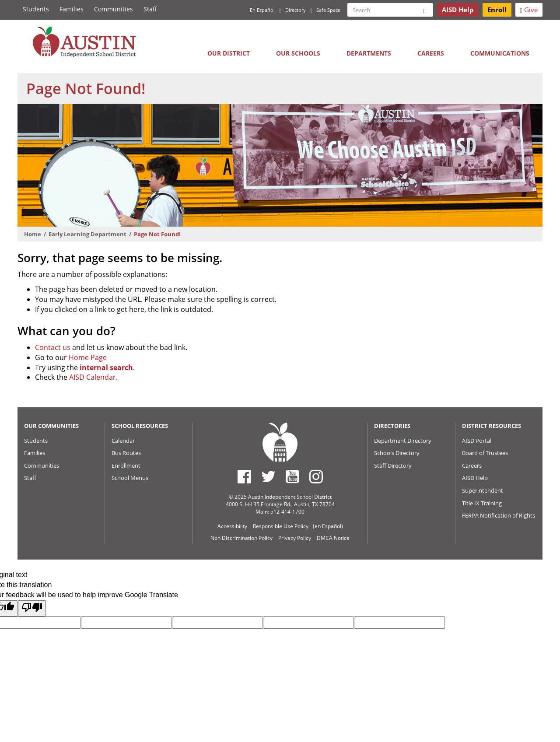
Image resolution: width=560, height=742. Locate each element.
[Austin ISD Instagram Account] (316, 476)
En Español (262, 10)
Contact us (53, 347)
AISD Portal (477, 441)
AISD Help (475, 478)
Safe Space (328, 10)
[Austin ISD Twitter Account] (268, 476)
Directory (296, 10)
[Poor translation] (32, 608)
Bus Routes (126, 453)
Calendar (123, 441)
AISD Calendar (93, 377)
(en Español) (328, 526)
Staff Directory (393, 465)
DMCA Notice (333, 538)
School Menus (130, 478)
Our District (229, 53)
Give (529, 10)
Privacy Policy (295, 538)
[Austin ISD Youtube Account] (292, 476)
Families (72, 9)
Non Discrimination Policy (241, 538)
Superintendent (483, 490)
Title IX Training (482, 503)
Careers (431, 53)
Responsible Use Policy (281, 526)
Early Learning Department (87, 234)
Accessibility (232, 526)
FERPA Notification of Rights (499, 515)
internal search (106, 367)
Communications (500, 53)
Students (36, 9)
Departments (369, 53)
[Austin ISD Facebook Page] (244, 476)
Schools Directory (397, 453)
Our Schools (298, 53)
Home (33, 234)
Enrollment (126, 465)
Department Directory (403, 441)
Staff (150, 9)
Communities (114, 9)
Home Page (88, 357)
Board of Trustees (485, 453)
